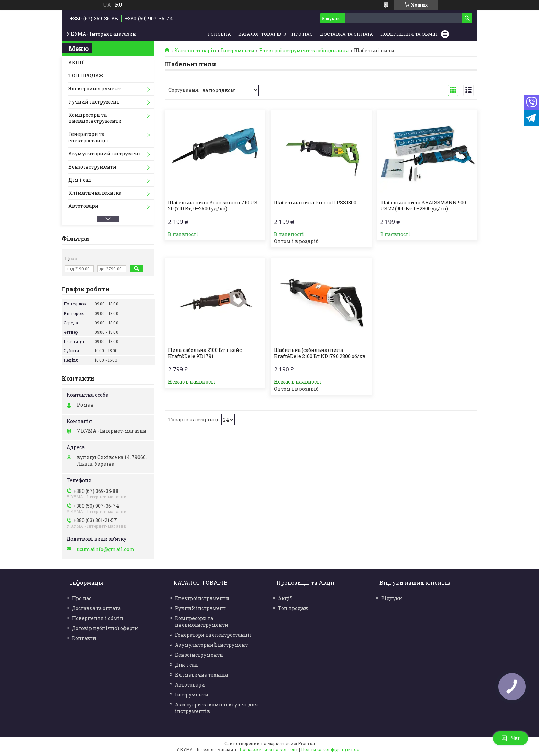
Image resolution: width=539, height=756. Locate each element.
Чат (510, 738)
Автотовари (83, 206)
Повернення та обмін (409, 34)
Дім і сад (80, 180)
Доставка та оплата (96, 608)
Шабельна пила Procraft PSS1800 (315, 203)
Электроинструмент (95, 89)
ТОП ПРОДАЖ (86, 75)
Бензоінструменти (92, 167)
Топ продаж (293, 608)
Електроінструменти (202, 598)
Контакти (84, 638)
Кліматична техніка (95, 193)
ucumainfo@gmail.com (106, 549)
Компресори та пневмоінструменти (95, 118)
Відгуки (392, 598)
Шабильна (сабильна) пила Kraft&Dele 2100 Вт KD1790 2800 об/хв (320, 353)
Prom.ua (306, 743)
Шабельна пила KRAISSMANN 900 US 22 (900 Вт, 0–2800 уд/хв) (423, 206)
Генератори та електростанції (88, 137)
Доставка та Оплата (346, 34)
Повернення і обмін (98, 618)
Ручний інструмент (94, 102)
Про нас (302, 34)
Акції (285, 598)
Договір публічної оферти (105, 628)
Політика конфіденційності (332, 749)
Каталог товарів (260, 34)
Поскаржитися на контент (269, 749)
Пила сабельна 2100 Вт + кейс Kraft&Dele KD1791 (205, 353)
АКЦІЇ (76, 62)
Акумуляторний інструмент (105, 154)
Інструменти (238, 51)
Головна (219, 34)
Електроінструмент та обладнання (304, 51)
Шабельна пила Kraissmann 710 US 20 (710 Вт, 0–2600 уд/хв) (213, 206)
